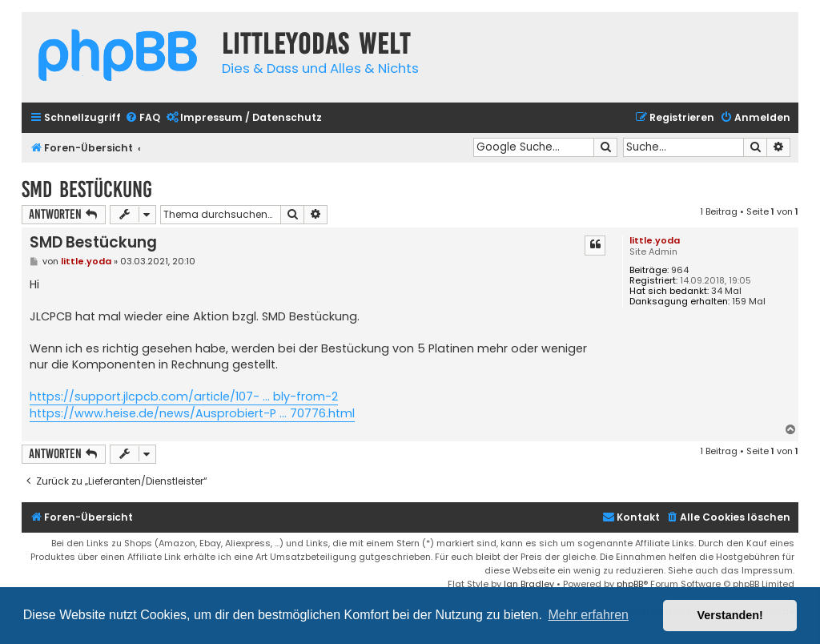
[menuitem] (143, 118)
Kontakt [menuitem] (631, 517)
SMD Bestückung (87, 189)
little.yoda (655, 240)
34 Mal (726, 291)
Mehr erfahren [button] (588, 615)
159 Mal (749, 302)
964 (680, 270)
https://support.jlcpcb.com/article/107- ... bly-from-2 (184, 396)
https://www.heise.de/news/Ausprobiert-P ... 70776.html (192, 413)
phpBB (630, 584)
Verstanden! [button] (730, 615)
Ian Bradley (529, 584)
